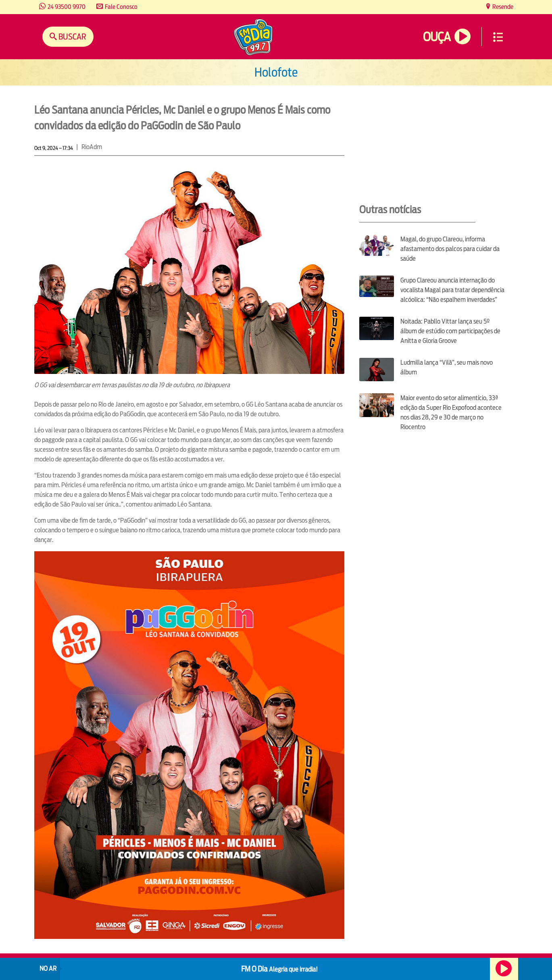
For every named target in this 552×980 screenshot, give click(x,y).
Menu (498, 37)
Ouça (437, 37)
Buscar (72, 36)
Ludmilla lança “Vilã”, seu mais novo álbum (447, 367)
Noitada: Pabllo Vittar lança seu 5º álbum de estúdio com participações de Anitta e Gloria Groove (450, 331)
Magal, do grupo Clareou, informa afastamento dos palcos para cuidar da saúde (450, 249)
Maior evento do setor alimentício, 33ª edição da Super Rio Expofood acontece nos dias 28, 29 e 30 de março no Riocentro (451, 412)
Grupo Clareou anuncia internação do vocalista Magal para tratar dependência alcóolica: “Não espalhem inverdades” (452, 290)
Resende (502, 7)
